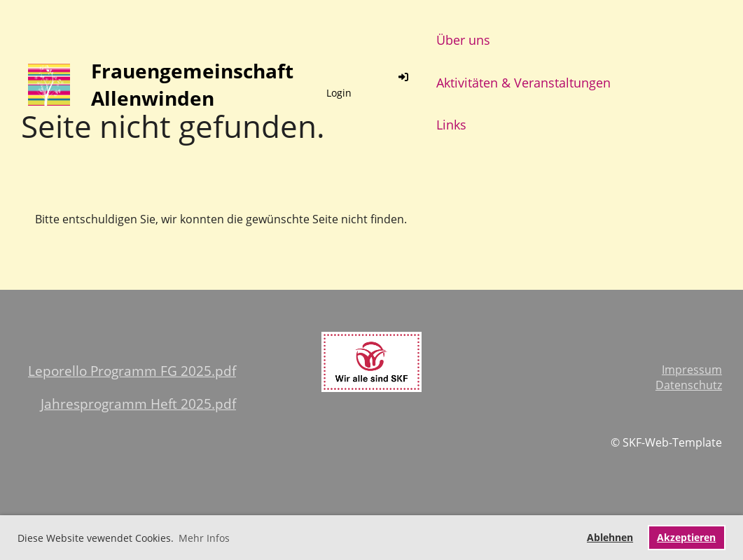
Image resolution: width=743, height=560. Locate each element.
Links (451, 125)
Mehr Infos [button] (204, 538)
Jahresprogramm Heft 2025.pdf (138, 404)
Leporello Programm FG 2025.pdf (132, 371)
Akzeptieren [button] (686, 537)
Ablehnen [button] (610, 537)
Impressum (692, 370)
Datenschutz (689, 385)
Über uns (463, 40)
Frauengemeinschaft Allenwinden (192, 84)
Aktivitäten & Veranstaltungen (523, 83)
